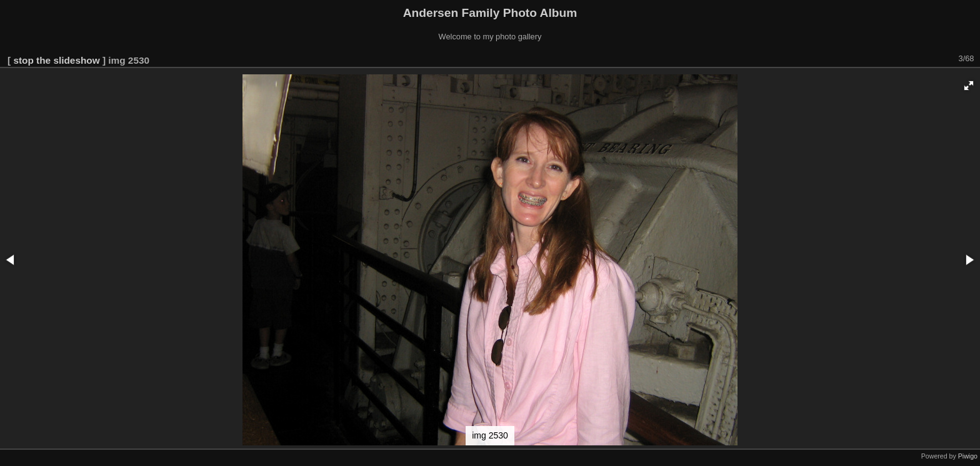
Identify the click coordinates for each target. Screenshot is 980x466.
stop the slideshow (56, 60)
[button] (969, 86)
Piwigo (968, 456)
